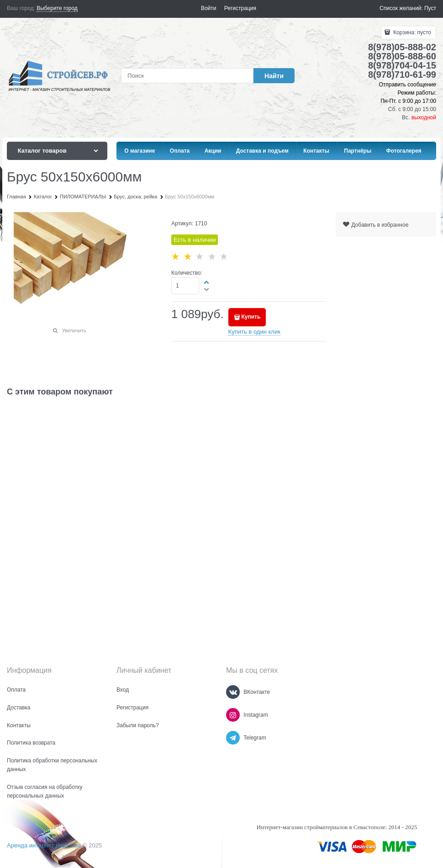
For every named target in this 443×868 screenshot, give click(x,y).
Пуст (430, 8)
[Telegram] (233, 738)
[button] (207, 282)
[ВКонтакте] (233, 692)
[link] (57, 8)
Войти (209, 8)
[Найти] (274, 76)
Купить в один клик (254, 332)
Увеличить (74, 330)
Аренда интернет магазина (44, 845)
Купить (251, 317)
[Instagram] (233, 715)
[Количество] (185, 286)
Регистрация (240, 8)
